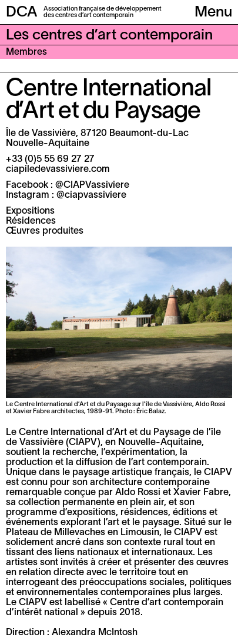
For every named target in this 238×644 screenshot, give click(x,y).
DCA (22, 13)
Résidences (31, 221)
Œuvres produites (45, 231)
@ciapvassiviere (91, 195)
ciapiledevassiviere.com (58, 170)
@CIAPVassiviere (92, 185)
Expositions (30, 211)
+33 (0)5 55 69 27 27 (50, 160)
